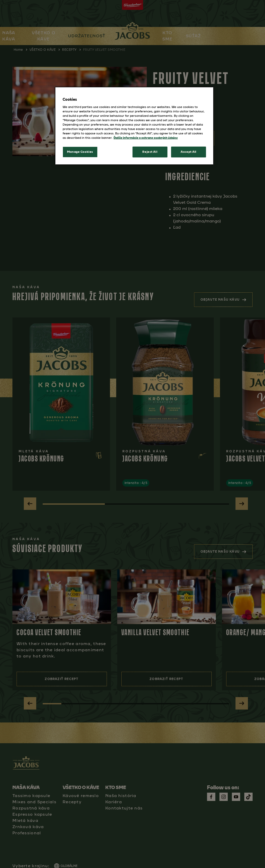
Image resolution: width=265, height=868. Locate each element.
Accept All (189, 152)
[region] (134, 126)
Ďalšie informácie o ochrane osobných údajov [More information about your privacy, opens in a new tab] (146, 138)
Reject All (150, 152)
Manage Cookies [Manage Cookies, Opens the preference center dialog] (80, 152)
